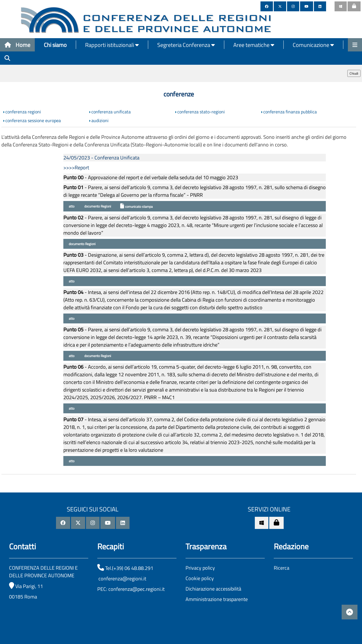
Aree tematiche (254, 45)
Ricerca (282, 568)
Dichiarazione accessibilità (213, 589)
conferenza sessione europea (33, 120)
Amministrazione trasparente (217, 599)
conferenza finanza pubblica (290, 112)
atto (71, 206)
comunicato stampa (136, 206)
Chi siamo (55, 45)
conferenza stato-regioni (201, 112)
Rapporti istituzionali (112, 45)
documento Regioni (97, 206)
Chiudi (354, 73)
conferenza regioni (23, 112)
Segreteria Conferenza (186, 45)
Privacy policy (200, 568)
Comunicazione (313, 45)
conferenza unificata (111, 112)
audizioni (100, 120)
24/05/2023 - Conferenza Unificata (101, 158)
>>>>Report (76, 168)
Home (17, 45)
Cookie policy (200, 578)
